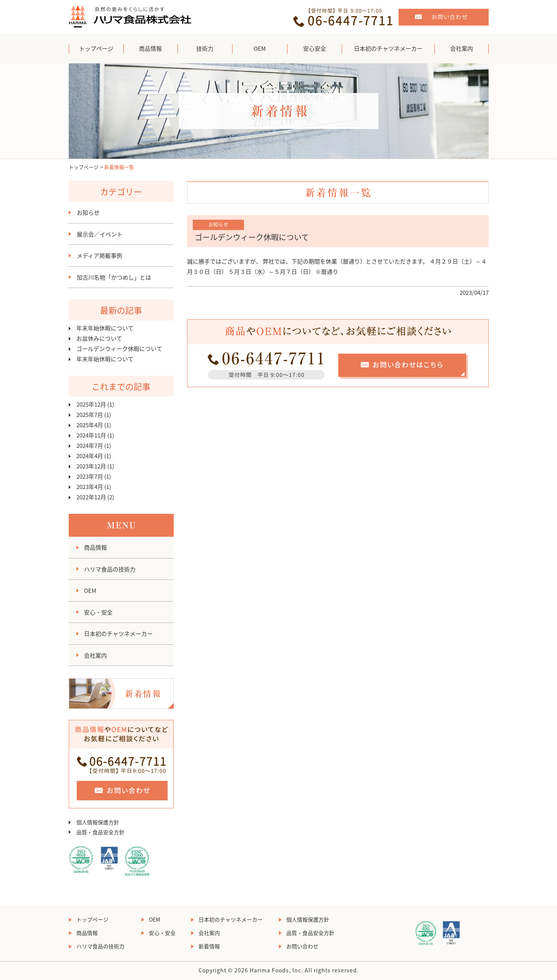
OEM (260, 48)
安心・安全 (98, 612)
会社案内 (462, 48)
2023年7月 (90, 476)
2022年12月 (91, 497)
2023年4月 (90, 487)
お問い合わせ (302, 946)
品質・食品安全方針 (100, 832)
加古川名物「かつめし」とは (114, 277)
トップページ (96, 48)
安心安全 (315, 48)
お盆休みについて (99, 338)
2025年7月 (90, 415)
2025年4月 (90, 425)
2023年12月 (91, 466)
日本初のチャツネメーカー (388, 48)
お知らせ (88, 212)
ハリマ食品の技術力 (110, 569)
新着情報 (209, 946)
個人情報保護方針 (98, 822)
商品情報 (150, 48)
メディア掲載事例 (99, 256)
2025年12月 (91, 404)
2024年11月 (91, 435)
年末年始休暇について (105, 328)
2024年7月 (90, 446)
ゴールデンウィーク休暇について (119, 349)
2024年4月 (90, 456)
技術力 (205, 48)
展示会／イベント (100, 234)
